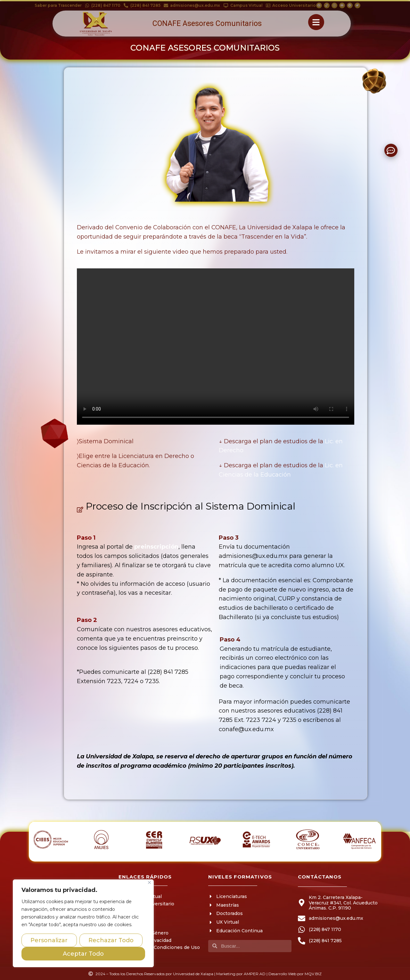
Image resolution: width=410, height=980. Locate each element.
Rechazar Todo (111, 940)
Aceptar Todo (83, 954)
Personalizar (49, 940)
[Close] (149, 882)
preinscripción (156, 547)
